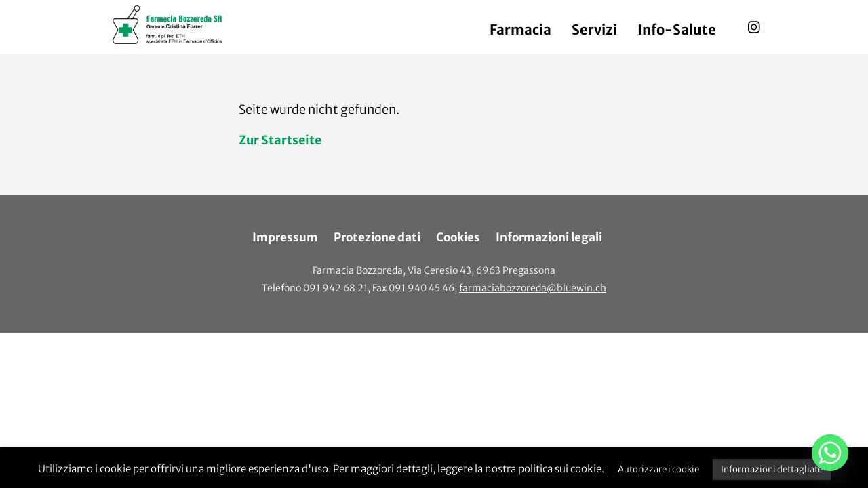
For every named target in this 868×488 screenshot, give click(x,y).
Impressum (285, 237)
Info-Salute (677, 29)
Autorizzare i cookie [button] (658, 469)
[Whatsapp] (830, 453)
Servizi (594, 29)
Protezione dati (377, 237)
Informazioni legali (549, 237)
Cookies (458, 237)
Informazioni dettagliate (772, 469)
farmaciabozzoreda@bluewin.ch (533, 288)
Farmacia (520, 29)
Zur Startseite (280, 140)
